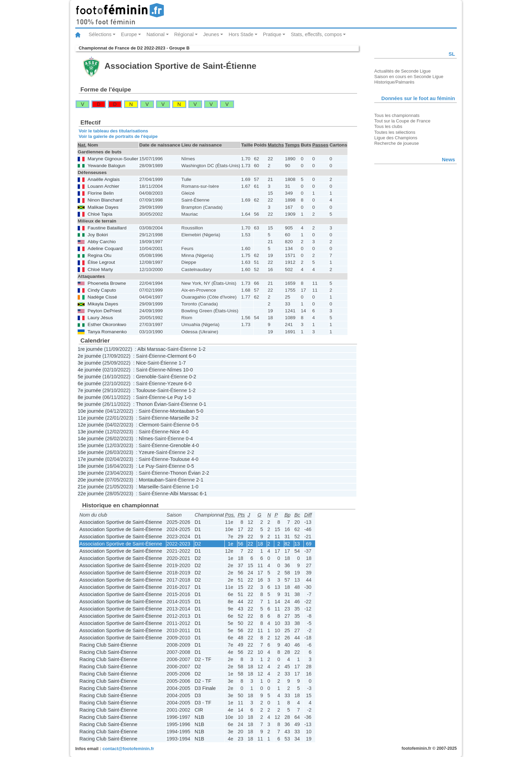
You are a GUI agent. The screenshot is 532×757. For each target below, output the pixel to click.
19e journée (91, 473)
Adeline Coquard (105, 248)
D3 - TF (203, 703)
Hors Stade (241, 34)
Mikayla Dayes (103, 304)
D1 (198, 522)
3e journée (89, 363)
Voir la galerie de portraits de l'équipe (118, 136)
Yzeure (175, 383)
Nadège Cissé (102, 297)
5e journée (89, 377)
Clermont (177, 356)
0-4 (189, 439)
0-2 (193, 377)
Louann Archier (103, 186)
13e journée (91, 432)
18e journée (91, 466)
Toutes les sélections (395, 132)
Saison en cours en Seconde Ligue (409, 77)
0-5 (195, 425)
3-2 (195, 418)
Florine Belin (101, 193)
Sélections (100, 34)
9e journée (89, 404)
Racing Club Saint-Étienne (108, 645)
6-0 (192, 356)
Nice (141, 363)
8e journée (89, 397)
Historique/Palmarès (394, 82)
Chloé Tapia (100, 214)
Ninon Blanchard (105, 200)
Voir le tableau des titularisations (113, 131)
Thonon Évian (151, 404)
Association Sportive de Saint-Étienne (121, 522)
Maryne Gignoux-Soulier (113, 159)
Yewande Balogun (107, 166)
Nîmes (175, 370)
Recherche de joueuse (397, 143)
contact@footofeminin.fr (128, 749)
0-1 (203, 404)
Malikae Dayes (103, 207)
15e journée (91, 445)
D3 (198, 695)
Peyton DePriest (105, 311)
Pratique (272, 34)
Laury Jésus (100, 318)
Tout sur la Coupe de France (402, 121)
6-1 (203, 494)
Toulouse (146, 390)
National (156, 34)
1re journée (90, 349)
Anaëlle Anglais (104, 179)
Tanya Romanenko (107, 332)
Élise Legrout (101, 262)
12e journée (91, 425)
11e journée (91, 418)
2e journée (89, 356)
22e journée (91, 494)
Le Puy (175, 397)
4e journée (89, 370)
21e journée (91, 487)
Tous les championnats (397, 115)
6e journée (89, 383)
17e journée (91, 459)
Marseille (180, 418)
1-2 (202, 349)
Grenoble (146, 377)
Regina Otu (99, 255)
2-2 (191, 452)
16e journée (91, 452)
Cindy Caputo (102, 290)
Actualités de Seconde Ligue (402, 71)
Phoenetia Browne (107, 283)
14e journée (91, 439)
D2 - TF (203, 659)
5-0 (200, 411)
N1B (199, 717)
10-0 (188, 370)
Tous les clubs (388, 126)
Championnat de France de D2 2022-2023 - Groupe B (134, 48)
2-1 (200, 480)
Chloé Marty (100, 269)
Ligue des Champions (396, 138)
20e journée (91, 480)
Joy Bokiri (98, 235)
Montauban (182, 411)
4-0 (185, 432)
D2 (198, 544)
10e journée (91, 411)
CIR (199, 710)
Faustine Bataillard (107, 228)
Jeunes (211, 34)
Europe (129, 34)
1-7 (182, 363)
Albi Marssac (152, 349)
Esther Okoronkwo (107, 325)
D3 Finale (205, 688)
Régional (184, 34)
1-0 (188, 397)
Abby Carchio (102, 242)
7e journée (89, 390)
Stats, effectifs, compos (316, 34)
